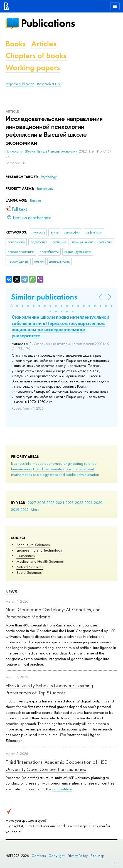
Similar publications (44, 297)
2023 (70, 502)
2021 (89, 502)
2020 (98, 502)
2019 (15, 509)
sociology (41, 474)
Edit (115, 863)
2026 (41, 502)
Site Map (97, 856)
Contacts (39, 856)
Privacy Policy (78, 856)
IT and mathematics (49, 469)
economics (53, 463)
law (68, 469)
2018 (25, 509)
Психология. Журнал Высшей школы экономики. (42, 151)
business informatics (27, 463)
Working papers (33, 68)
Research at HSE (49, 84)
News (11, 592)
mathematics (21, 474)
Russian (35, 200)
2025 (51, 502)
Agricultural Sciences (33, 545)
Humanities (25, 556)
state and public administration (75, 474)
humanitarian (21, 469)
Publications (48, 23)
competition (62, 789)
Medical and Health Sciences (40, 561)
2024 (60, 502)
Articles (44, 44)
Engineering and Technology (39, 550)
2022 (79, 502)
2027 (32, 502)
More (35, 509)
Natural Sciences (30, 567)
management (83, 469)
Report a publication (20, 84)
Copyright (56, 856)
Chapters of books (36, 56)
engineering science (80, 463)
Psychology (49, 177)
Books (16, 44)
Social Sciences (29, 572)
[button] (11, 306)
